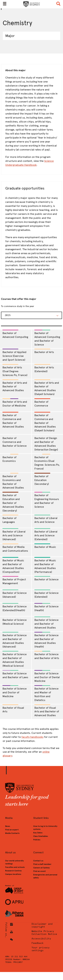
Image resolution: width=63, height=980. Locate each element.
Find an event (39, 871)
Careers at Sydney (41, 868)
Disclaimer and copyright (42, 925)
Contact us (38, 861)
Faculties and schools (15, 867)
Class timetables (41, 836)
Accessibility (41, 939)
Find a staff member (42, 864)
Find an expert (12, 830)
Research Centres (13, 871)
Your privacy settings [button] (41, 949)
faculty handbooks (32, 737)
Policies (37, 840)
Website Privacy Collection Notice (44, 933)
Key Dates (38, 833)
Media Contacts (12, 833)
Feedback (38, 943)
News (8, 826)
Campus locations (13, 874)
